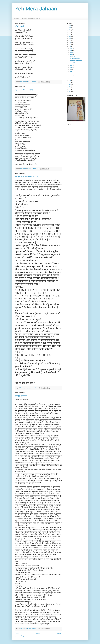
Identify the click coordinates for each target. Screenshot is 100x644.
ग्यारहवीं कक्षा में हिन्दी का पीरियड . (27, 177)
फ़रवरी (71, 76)
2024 (70, 30)
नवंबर (71, 51)
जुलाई (71, 68)
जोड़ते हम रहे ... (21, 26)
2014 (70, 83)
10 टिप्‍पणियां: (34, 82)
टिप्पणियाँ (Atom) (23, 636)
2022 (70, 34)
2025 (70, 28)
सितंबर (71, 55)
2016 (70, 47)
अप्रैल (71, 72)
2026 (70, 26)
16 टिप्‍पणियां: (35, 388)
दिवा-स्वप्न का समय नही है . (25, 90)
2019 (70, 40)
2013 (70, 85)
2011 (70, 89)
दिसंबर (71, 48)
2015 (70, 81)
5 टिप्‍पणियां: (34, 169)
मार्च (71, 74)
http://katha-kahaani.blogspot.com (31, 18)
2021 (70, 36)
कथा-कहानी (16, 18)
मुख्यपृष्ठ (38, 633)
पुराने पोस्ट (59, 633)
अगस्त (71, 65)
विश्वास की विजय (21, 396)
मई (71, 70)
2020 (70, 38)
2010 (70, 91)
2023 (70, 32)
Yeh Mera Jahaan (36, 9)
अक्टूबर (72, 53)
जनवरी (71, 78)
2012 (70, 87)
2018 (70, 42)
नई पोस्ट (17, 633)
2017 (70, 45)
